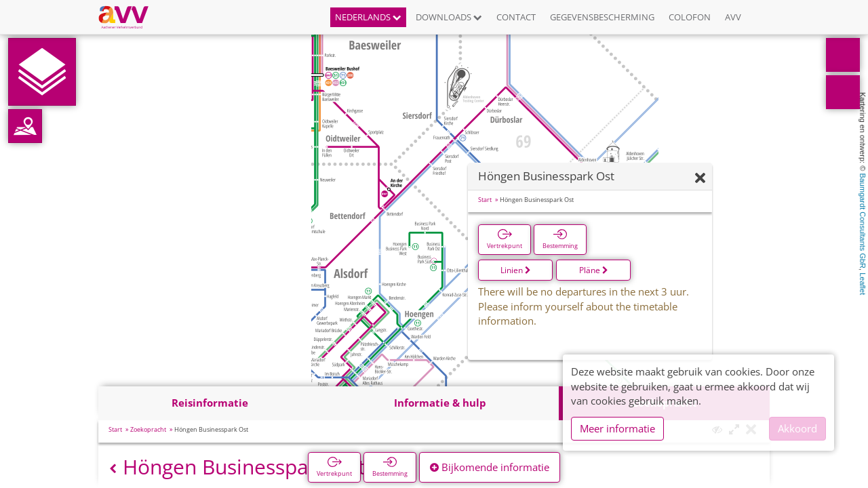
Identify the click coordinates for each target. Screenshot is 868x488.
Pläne (594, 270)
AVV (733, 17)
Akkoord (797, 428)
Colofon (690, 17)
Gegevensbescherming (602, 17)
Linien (516, 270)
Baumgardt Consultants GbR (863, 221)
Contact (516, 17)
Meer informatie (617, 428)
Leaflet (863, 284)
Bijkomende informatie (490, 467)
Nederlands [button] (368, 17)
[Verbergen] (700, 179)
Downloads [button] (449, 17)
